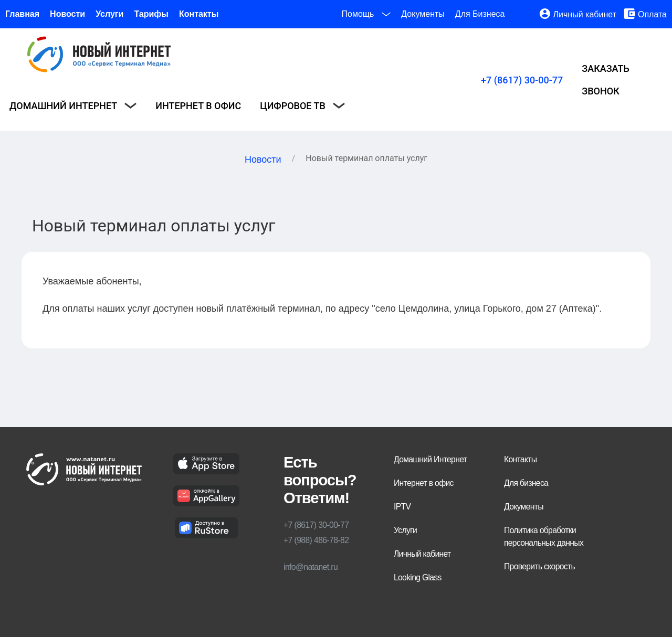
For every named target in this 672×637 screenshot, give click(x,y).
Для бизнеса (526, 483)
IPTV (402, 507)
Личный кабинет (585, 14)
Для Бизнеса (480, 14)
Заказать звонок (606, 80)
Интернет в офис (198, 106)
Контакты (199, 14)
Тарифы (151, 14)
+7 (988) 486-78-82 (316, 540)
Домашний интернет (73, 106)
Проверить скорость (539, 566)
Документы (423, 14)
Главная (22, 14)
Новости (67, 14)
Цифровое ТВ (302, 106)
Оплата (652, 14)
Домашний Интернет (430, 459)
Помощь (366, 14)
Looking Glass (418, 577)
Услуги (109, 14)
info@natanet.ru (311, 567)
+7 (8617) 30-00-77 (522, 80)
